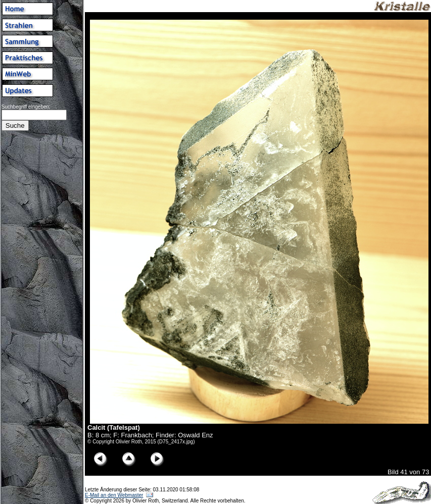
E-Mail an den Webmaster (114, 495)
